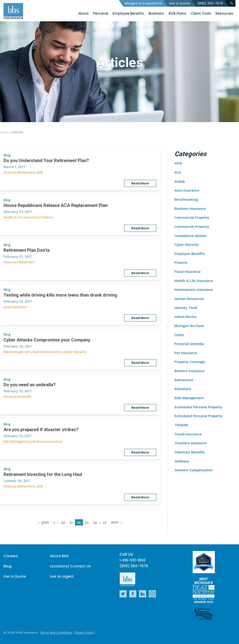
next (115, 522)
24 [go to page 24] (95, 522)
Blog (8, 566)
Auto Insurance (15, 307)
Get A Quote (179, 3)
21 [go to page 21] (71, 522)
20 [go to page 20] (63, 522)
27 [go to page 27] (105, 522)
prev (45, 522)
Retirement (26, 172)
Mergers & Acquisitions (143, 3)
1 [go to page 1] (54, 522)
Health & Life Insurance (21, 217)
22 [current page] (79, 522)
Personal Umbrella (17, 397)
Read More (140, 183)
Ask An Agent (62, 576)
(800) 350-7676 (210, 3)
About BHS (59, 556)
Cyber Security (75, 352)
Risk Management (17, 352)
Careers (11, 556)
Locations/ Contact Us (70, 566)
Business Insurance (47, 352)
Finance (10, 172)
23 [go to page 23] (87, 522)
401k (40, 172)
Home (4, 132)
